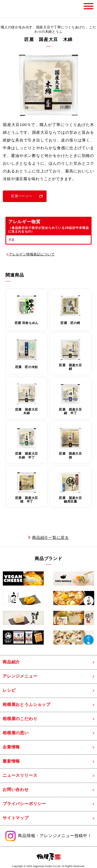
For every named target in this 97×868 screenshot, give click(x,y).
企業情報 (11, 747)
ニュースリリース (20, 775)
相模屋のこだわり (20, 719)
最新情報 (11, 761)
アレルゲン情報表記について (32, 254)
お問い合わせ (16, 790)
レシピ (9, 690)
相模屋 (15, 9)
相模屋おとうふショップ (27, 704)
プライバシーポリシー (24, 804)
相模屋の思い (16, 733)
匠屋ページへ (22, 196)
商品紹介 (11, 662)
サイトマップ (16, 818)
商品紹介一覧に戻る (50, 537)
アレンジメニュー (20, 676)
